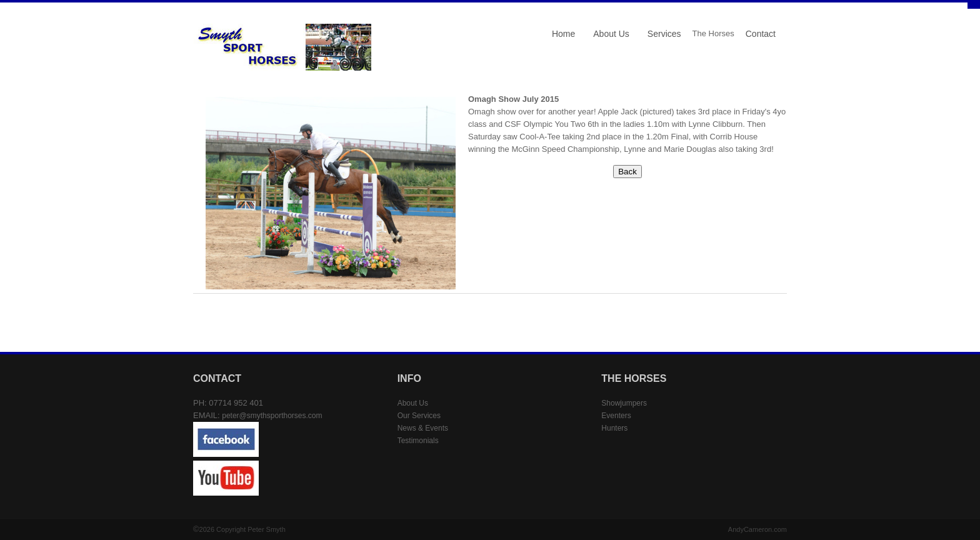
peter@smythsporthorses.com (272, 416)
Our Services (419, 416)
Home (563, 34)
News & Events (423, 428)
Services (664, 34)
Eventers (616, 416)
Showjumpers (624, 403)
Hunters (614, 428)
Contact (761, 34)
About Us (611, 34)
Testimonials (418, 441)
